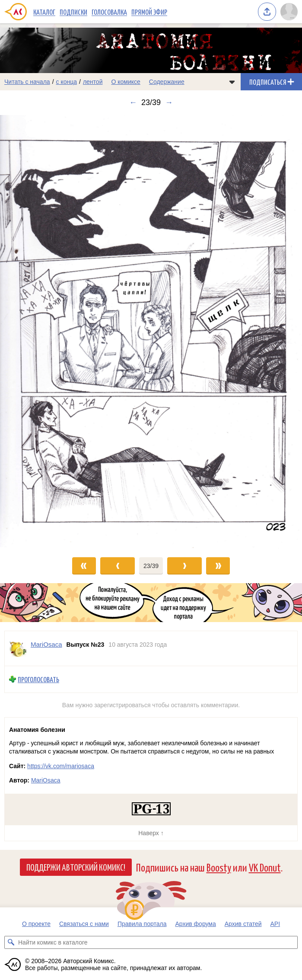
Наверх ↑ (151, 833)
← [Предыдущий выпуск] (133, 102)
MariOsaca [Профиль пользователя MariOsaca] (46, 644)
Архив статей (243, 924)
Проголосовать (38, 679)
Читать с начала (27, 82)
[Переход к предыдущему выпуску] (38, 332)
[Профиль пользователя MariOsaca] (18, 648)
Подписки (73, 12)
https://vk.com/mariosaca (61, 766)
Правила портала (142, 924)
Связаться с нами (84, 924)
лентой (93, 82)
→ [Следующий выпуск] (169, 102)
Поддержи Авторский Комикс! (76, 867)
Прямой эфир (149, 12)
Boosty (219, 867)
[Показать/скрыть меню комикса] (232, 82)
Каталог (44, 12)
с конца (67, 82)
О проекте (36, 924)
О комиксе (126, 82)
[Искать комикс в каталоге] (11, 942)
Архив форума (195, 924)
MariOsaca (46, 780)
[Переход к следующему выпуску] (151, 332)
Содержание (167, 82)
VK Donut (265, 867)
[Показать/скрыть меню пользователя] (289, 12)
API (275, 924)
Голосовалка (109, 12)
